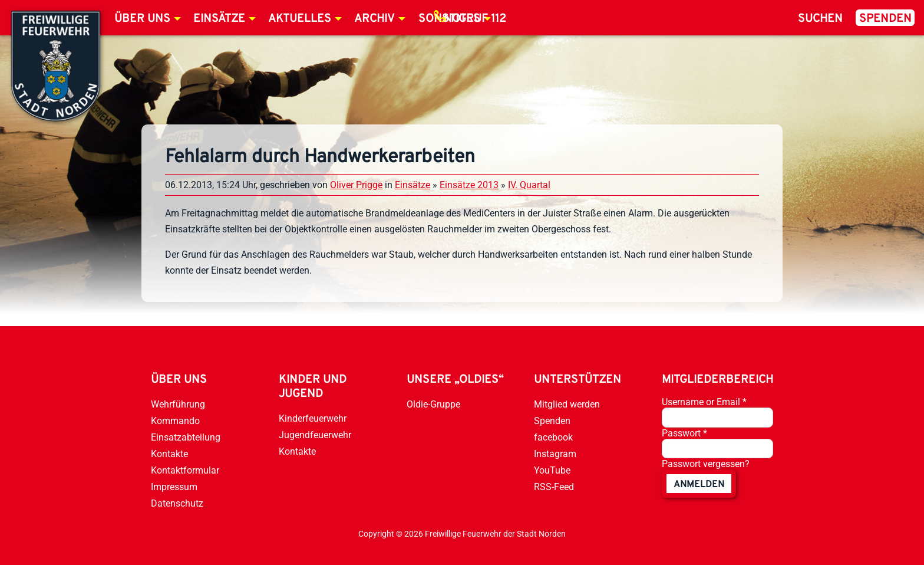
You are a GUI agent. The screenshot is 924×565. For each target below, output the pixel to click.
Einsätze (219, 19)
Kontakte (169, 454)
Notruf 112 (475, 19)
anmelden (699, 485)
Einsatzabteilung (186, 437)
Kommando (175, 421)
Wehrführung (178, 404)
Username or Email (704, 402)
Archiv (374, 19)
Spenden (885, 19)
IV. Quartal (529, 185)
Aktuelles (300, 19)
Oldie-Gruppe (433, 404)
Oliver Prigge (356, 185)
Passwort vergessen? (706, 464)
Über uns (142, 19)
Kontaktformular (185, 470)
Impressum (174, 487)
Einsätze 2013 (469, 185)
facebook (553, 437)
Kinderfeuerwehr (313, 418)
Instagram (555, 454)
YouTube (552, 470)
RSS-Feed (554, 487)
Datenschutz (177, 503)
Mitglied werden (567, 404)
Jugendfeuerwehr (315, 435)
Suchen (820, 19)
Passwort (684, 433)
